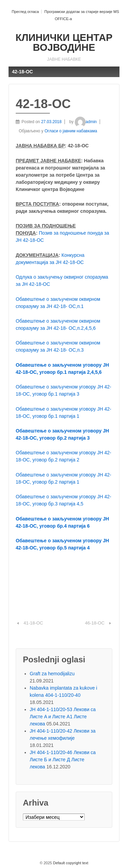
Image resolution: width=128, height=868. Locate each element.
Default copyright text (70, 863)
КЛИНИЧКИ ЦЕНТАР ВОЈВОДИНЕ (64, 42)
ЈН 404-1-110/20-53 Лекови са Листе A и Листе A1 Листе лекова (63, 717)
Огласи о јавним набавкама (71, 131)
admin (86, 122)
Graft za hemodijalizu (52, 674)
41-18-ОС (33, 623)
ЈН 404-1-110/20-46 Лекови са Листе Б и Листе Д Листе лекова (63, 760)
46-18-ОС (95, 623)
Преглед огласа (25, 12)
